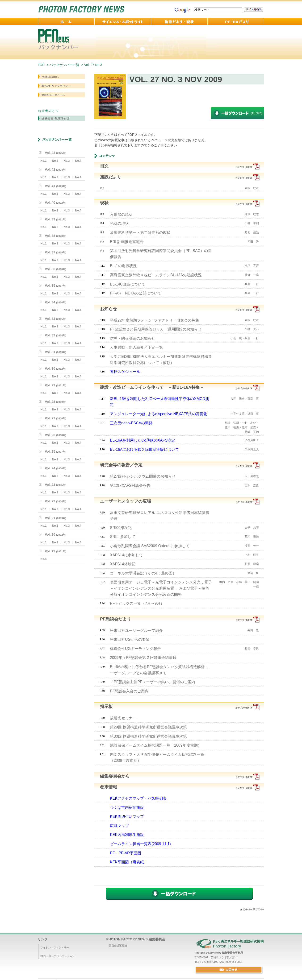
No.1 (43, 161)
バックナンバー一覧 (64, 65)
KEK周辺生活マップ (127, 817)
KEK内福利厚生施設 (127, 835)
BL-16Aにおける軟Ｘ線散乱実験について (145, 449)
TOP (41, 65)
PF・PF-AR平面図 (126, 853)
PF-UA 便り (236, 21)
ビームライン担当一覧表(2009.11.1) (140, 844)
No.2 (55, 161)
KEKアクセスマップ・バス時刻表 (138, 798)
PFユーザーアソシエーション (58, 956)
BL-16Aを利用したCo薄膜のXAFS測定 (143, 440)
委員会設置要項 (118, 946)
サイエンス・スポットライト (123, 21)
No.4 (78, 161)
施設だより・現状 (179, 21)
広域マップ (119, 826)
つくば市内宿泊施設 (127, 808)
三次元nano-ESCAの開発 (131, 423)
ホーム (66, 21)
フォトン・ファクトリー (55, 947)
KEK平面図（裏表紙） (129, 862)
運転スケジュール (125, 372)
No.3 (67, 161)
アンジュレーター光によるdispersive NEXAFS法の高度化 (159, 414)
